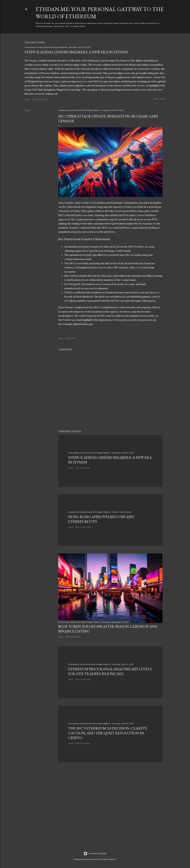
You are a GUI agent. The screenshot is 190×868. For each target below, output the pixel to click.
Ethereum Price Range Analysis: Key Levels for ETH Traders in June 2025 (110, 671)
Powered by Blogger (95, 853)
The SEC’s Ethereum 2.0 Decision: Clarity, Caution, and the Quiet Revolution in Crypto (108, 733)
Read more (160, 99)
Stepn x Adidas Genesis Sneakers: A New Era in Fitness (76, 52)
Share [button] (27, 99)
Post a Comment (40, 99)
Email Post (70, 338)
